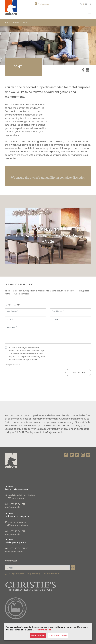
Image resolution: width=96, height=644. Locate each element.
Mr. (18, 305)
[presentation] (72, 355)
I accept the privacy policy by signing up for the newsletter (34, 573)
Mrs (10, 305)
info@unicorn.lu (12, 507)
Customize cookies (58, 635)
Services (17, 23)
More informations (42, 630)
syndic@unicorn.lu (14, 551)
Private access (43, 4)
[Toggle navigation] (90, 13)
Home (8, 23)
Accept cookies (38, 635)
